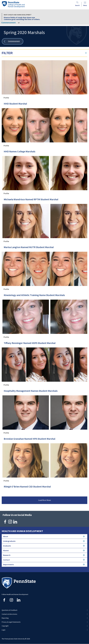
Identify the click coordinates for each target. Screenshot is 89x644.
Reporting (5, 618)
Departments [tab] (44, 564)
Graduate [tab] (44, 546)
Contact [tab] (44, 560)
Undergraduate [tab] (44, 541)
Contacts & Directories (9, 614)
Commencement (8, 23)
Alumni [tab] (44, 550)
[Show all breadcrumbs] (13, 41)
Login (4, 630)
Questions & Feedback (10, 610)
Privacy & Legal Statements (11, 622)
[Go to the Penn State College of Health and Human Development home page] (13, 4)
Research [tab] (44, 555)
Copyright (5, 626)
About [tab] (44, 536)
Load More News (45, 500)
